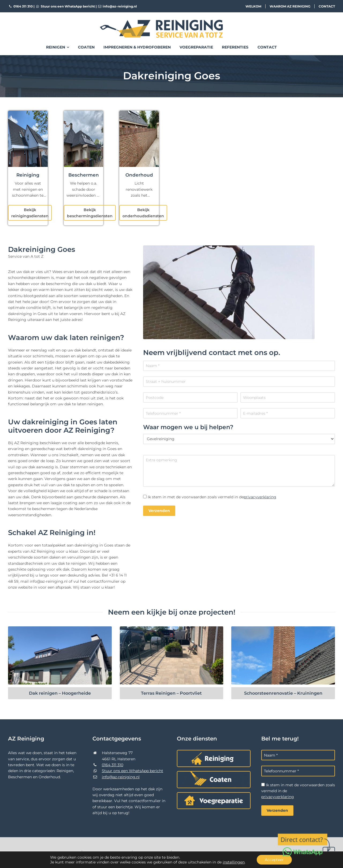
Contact (327, 6)
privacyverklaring (260, 497)
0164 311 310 (20, 6)
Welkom (253, 6)
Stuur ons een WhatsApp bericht (65, 6)
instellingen (234, 862)
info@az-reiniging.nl (117, 6)
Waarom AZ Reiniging (290, 6)
